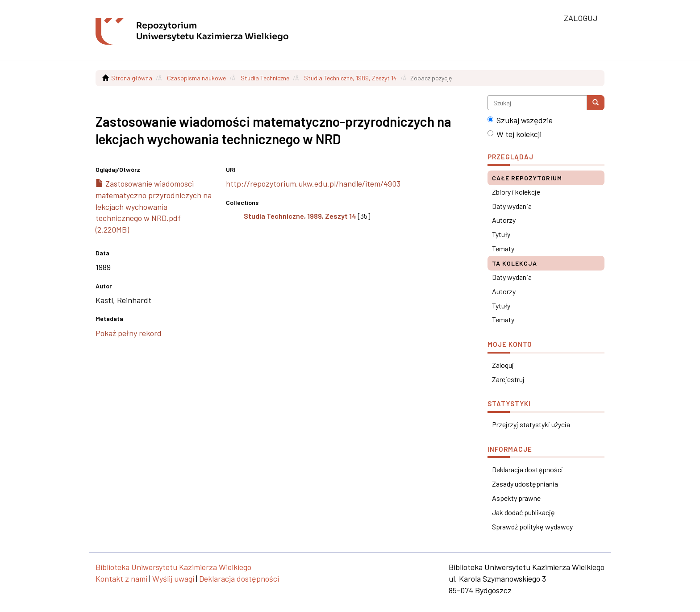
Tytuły (501, 234)
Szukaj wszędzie (520, 120)
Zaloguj (503, 365)
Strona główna (132, 78)
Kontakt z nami (121, 579)
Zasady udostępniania (525, 484)
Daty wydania (512, 206)
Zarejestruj (508, 379)
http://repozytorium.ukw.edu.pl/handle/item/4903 (313, 183)
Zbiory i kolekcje (516, 192)
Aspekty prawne (516, 498)
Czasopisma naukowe (196, 78)
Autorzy (504, 220)
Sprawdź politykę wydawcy (532, 527)
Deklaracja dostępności (527, 469)
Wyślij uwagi (173, 579)
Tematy (503, 248)
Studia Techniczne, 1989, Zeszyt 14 (350, 78)
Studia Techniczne (265, 78)
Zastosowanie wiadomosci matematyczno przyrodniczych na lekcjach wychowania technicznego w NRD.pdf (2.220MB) (154, 206)
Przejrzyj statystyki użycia (531, 424)
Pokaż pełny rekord (129, 333)
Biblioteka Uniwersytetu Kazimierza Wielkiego (173, 567)
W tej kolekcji (515, 134)
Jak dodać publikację (523, 512)
